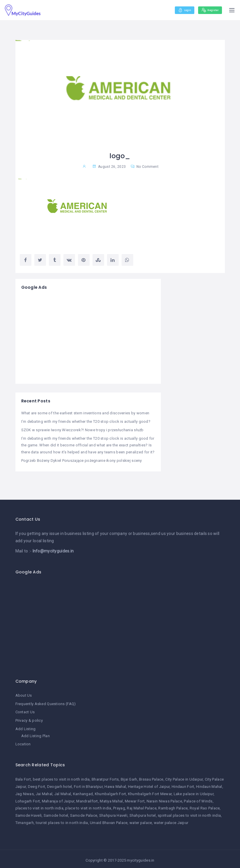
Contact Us (25, 710)
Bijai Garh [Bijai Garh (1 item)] (129, 777)
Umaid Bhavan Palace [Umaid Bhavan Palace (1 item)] (109, 820)
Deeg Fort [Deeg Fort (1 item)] (37, 784)
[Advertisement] (88, 337)
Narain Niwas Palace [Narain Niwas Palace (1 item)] (164, 798)
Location (23, 742)
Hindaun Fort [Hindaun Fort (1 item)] (183, 784)
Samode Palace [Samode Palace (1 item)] (84, 813)
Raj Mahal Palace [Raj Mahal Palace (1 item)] (142, 806)
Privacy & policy (29, 719)
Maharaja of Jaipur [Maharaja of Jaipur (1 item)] (58, 798)
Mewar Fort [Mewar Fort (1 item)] (135, 798)
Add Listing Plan (35, 734)
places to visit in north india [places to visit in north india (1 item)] (39, 806)
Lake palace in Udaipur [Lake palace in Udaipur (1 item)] (194, 791)
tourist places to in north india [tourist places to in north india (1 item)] (62, 820)
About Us (24, 694)
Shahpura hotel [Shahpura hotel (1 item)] (143, 813)
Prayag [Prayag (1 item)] (119, 806)
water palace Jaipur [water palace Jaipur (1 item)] (171, 820)
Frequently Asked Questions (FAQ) (46, 702)
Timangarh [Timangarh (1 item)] (25, 820)
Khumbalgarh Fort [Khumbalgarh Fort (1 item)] (110, 791)
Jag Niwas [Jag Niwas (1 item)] (25, 791)
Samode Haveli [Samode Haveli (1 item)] (29, 813)
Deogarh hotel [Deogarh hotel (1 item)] (60, 784)
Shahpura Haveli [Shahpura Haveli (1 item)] (113, 813)
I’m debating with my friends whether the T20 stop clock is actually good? (86, 421)
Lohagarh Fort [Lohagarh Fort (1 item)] (28, 798)
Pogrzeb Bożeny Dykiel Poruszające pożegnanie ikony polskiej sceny (82, 459)
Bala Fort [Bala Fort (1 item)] (23, 777)
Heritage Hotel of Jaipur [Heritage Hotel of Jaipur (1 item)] (149, 784)
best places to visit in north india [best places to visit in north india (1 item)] (61, 777)
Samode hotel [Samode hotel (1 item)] (56, 813)
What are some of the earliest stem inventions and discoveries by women (85, 413)
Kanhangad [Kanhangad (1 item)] (83, 791)
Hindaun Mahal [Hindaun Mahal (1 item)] (209, 784)
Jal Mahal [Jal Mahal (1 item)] (63, 791)
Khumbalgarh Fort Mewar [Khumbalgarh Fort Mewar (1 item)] (150, 791)
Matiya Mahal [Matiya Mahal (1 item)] (111, 798)
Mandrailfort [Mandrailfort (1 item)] (87, 798)
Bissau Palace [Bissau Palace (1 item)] (151, 777)
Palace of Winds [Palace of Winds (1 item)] (198, 798)
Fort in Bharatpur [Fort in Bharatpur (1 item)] (88, 784)
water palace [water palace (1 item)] (141, 820)
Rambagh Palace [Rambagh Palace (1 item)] (173, 806)
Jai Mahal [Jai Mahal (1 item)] (44, 791)
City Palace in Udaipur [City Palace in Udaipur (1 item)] (184, 777)
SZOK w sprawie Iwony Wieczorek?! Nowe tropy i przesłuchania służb (82, 429)
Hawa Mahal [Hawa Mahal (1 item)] (115, 784)
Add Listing (26, 727)
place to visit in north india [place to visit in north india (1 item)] (88, 806)
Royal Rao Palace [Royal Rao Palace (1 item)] (205, 806)
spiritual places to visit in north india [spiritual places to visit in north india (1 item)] (189, 813)
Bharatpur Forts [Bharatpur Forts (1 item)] (105, 777)
